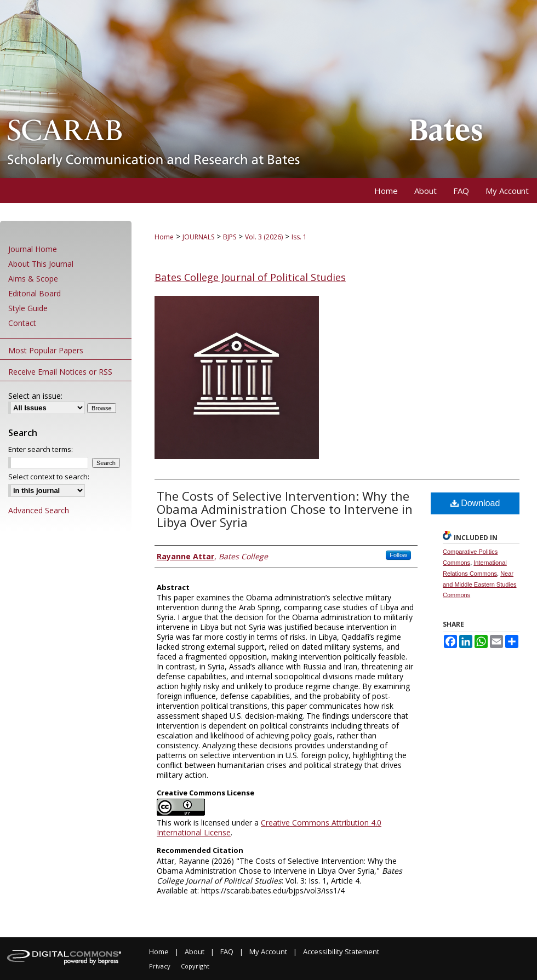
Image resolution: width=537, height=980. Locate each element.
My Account (268, 952)
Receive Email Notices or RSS (60, 372)
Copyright (195, 966)
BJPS (230, 237)
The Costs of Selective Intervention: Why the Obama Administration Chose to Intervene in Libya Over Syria (285, 509)
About (195, 952)
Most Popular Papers (46, 350)
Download (475, 503)
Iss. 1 (299, 237)
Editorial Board (35, 293)
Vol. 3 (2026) (264, 237)
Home (164, 237)
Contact (22, 323)
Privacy (160, 966)
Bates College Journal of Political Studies (250, 277)
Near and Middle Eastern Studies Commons (480, 584)
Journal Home (33, 249)
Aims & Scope (33, 279)
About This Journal (41, 264)
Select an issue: (35, 396)
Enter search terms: (41, 449)
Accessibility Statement (341, 952)
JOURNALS (198, 237)
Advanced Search (39, 510)
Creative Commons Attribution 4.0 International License (269, 827)
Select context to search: (49, 477)
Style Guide (28, 308)
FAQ (227, 952)
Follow (398, 555)
